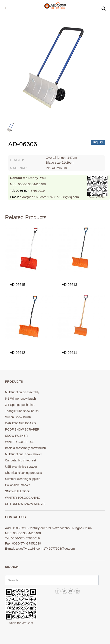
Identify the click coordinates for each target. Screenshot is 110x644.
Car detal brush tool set (20, 460)
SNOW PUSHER (16, 436)
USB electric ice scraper (21, 467)
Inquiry (98, 142)
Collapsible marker (17, 485)
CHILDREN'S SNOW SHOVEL (25, 504)
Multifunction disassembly (22, 392)
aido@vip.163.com (33, 197)
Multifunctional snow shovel (23, 454)
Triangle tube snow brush (22, 411)
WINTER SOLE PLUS (20, 442)
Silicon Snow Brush (18, 417)
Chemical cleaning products (23, 473)
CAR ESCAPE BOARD (20, 423)
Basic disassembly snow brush (25, 448)
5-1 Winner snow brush (20, 399)
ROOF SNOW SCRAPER (22, 429)
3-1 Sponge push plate (20, 405)
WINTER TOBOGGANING (23, 498)
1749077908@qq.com (63, 197)
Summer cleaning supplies (23, 479)
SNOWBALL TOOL (18, 491)
